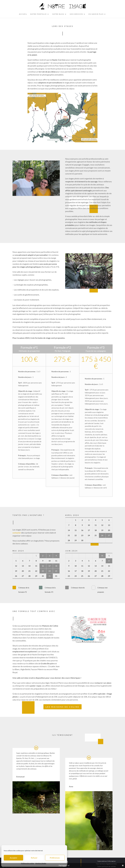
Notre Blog (58, 14)
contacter (17, 533)
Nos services (76, 14)
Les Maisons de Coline (63, 707)
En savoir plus (96, 14)
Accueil (23, 14)
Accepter (14, 858)
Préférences (55, 858)
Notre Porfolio (38, 14)
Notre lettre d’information (106, 861)
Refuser (34, 858)
